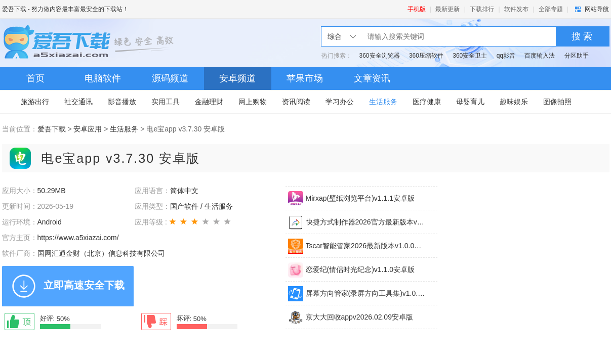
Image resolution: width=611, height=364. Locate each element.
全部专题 (551, 9)
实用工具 (166, 102)
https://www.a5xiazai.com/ (78, 238)
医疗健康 (427, 102)
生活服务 (383, 102)
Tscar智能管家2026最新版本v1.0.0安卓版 (365, 246)
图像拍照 (557, 102)
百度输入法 (540, 56)
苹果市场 (305, 78)
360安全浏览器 (380, 56)
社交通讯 (78, 102)
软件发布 (516, 9)
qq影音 (506, 56)
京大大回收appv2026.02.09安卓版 (359, 317)
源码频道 (170, 78)
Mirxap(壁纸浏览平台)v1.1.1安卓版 (360, 198)
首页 (35, 78)
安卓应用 (88, 129)
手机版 (417, 9)
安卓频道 (237, 78)
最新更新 (447, 9)
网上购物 (253, 102)
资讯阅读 (296, 102)
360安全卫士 (470, 56)
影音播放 (122, 102)
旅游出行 (35, 102)
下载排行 (482, 9)
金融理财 (209, 102)
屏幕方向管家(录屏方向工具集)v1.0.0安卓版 (365, 293)
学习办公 (340, 102)
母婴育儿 (470, 102)
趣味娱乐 (514, 102)
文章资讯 (372, 78)
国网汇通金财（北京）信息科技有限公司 (101, 253)
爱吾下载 (14, 9)
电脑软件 (103, 78)
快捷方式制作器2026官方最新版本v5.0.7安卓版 (365, 222)
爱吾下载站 (91, 43)
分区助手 (577, 56)
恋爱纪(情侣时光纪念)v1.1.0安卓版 (360, 269)
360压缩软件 (426, 56)
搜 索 (582, 36)
